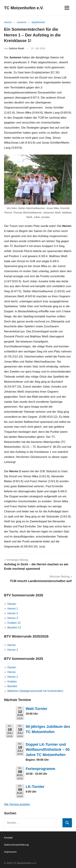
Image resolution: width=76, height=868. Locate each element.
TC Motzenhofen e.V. (24, 8)
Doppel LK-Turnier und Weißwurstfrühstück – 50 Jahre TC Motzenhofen (48, 750)
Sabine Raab (16, 48)
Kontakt (8, 838)
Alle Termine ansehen (17, 804)
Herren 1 (13, 609)
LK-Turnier (35, 787)
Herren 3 (13, 618)
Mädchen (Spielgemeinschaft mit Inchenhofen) (35, 691)
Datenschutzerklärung (16, 845)
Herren (8, 22)
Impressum (10, 852)
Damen (12, 604)
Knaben (12, 681)
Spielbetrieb (38, 22)
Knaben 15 (14, 623)
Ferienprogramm (40, 769)
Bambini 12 (14, 628)
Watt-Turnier (36, 709)
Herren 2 (13, 613)
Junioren (22, 22)
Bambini (12, 686)
